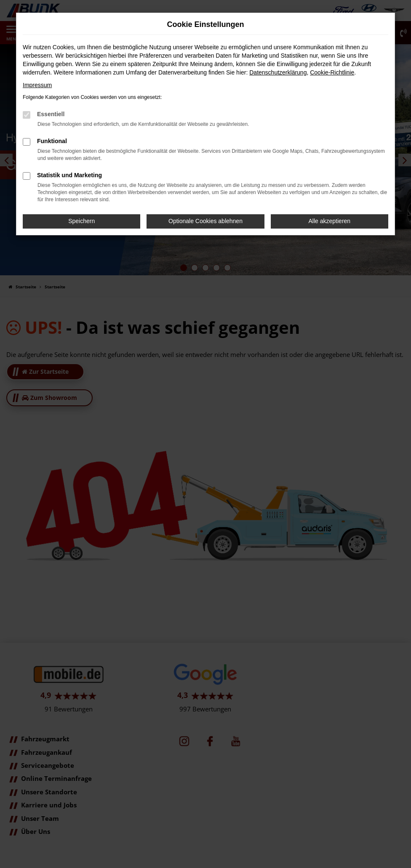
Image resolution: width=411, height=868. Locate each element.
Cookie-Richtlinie (332, 72)
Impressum (37, 85)
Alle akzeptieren (330, 221)
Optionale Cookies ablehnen (205, 221)
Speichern (81, 221)
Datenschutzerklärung (278, 72)
